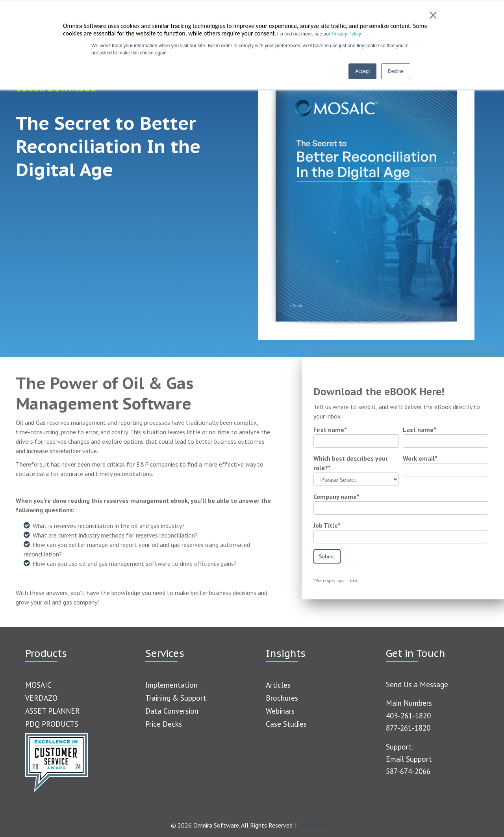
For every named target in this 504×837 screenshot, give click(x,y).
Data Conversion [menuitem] (172, 711)
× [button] (433, 15)
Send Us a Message (417, 684)
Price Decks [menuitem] (164, 724)
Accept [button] (362, 71)
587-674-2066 (408, 771)
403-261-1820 (408, 715)
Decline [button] (396, 71)
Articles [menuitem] (278, 684)
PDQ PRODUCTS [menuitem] (52, 724)
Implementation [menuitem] (171, 684)
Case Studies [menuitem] (286, 724)
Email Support (409, 759)
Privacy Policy (346, 34)
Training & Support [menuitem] (176, 697)
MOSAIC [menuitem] (38, 684)
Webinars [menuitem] (280, 711)
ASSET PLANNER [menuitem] (53, 711)
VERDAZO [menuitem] (41, 697)
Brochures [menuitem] (282, 697)
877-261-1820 (408, 727)
